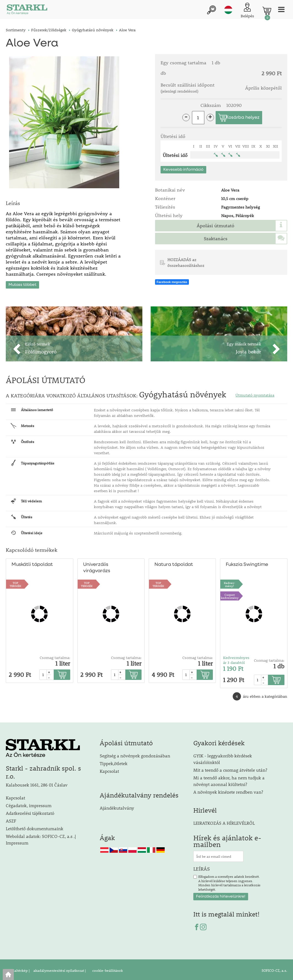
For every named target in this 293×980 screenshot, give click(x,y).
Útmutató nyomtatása (255, 394)
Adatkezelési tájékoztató (30, 811)
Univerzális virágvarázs (97, 566)
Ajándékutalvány (117, 806)
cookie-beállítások (107, 969)
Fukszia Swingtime (247, 563)
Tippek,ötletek (114, 762)
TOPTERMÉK (15, 583)
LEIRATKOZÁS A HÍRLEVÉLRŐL (224, 821)
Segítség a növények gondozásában (135, 754)
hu (228, 10)
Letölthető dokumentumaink (35, 827)
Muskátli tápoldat (32, 563)
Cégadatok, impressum (29, 804)
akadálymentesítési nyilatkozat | (59, 969)
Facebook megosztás (172, 283)
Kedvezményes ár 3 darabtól (236, 659)
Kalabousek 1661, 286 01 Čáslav (37, 783)
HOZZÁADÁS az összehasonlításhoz (186, 263)
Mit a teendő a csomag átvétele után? (230, 768)
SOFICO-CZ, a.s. (274, 969)
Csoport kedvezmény (230, 594)
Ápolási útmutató (215, 226)
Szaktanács (216, 239)
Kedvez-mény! (230, 583)
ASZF (11, 819)
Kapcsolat (15, 796)
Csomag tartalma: (55, 656)
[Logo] (26, 11)
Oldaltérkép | (19, 969)
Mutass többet (22, 283)
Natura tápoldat (173, 563)
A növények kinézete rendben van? (228, 790)
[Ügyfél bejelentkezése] (247, 11)
